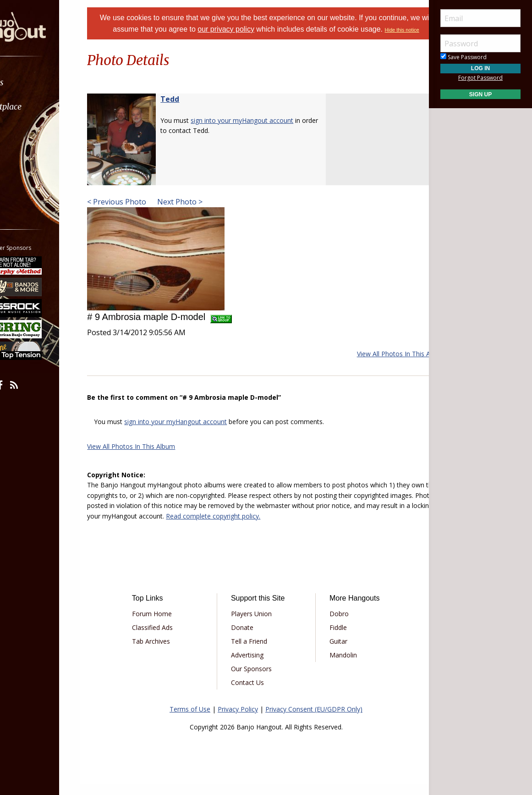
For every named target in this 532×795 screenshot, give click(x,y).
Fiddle (332, 639)
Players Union (258, 625)
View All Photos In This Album (378, 365)
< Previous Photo (140, 213)
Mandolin (337, 666)
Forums (33, 82)
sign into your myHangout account (265, 132)
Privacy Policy (238, 720)
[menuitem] (52, 82)
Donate (249, 639)
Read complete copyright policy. (362, 527)
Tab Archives (170, 653)
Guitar (332, 653)
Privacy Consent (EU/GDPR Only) (314, 720)
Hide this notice (278, 41)
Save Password (463, 57)
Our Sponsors (258, 680)
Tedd (193, 110)
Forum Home (171, 625)
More (29, 179)
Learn (30, 131)
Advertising (254, 666)
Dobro (333, 625)
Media (31, 155)
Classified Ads (171, 639)
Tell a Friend (255, 653)
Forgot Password (480, 78)
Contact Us (254, 694)
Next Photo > (202, 213)
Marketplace (42, 107)
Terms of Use (190, 720)
